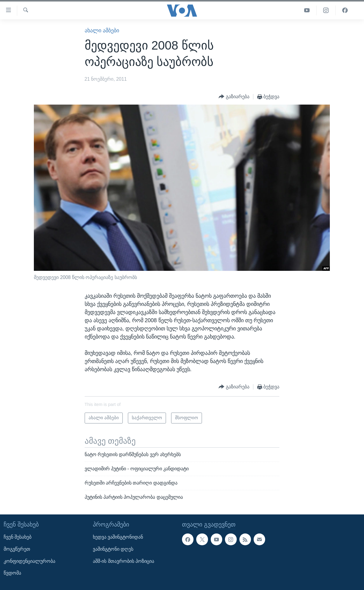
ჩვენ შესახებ (18, 537)
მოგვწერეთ (17, 549)
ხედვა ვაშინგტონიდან (118, 537)
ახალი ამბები (102, 31)
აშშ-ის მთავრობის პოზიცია (123, 561)
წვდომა (12, 573)
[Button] (234, 97)
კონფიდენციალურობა (29, 561)
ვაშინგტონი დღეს (113, 549)
